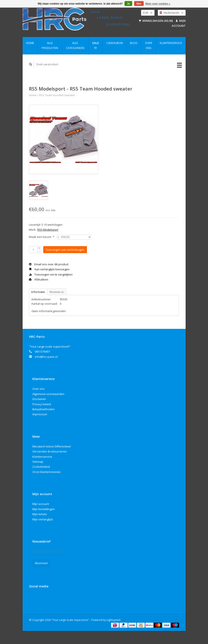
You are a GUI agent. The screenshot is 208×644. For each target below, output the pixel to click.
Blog (134, 43)
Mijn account (41, 504)
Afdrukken (39, 279)
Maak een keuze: (41, 237)
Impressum (40, 414)
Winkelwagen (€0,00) (156, 21)
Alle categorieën (75, 45)
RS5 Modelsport (48, 230)
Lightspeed (114, 620)
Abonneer (41, 563)
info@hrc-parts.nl (46, 357)
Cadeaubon (115, 43)
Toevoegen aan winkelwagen (65, 250)
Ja (128, 4)
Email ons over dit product (49, 264)
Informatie (38, 292)
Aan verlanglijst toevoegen (49, 269)
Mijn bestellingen (44, 509)
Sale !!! (96, 45)
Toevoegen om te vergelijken (51, 274)
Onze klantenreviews (47, 472)
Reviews (57, 292)
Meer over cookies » (158, 4)
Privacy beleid (42, 404)
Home (30, 43)
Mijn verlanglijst (43, 519)
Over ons (149, 45)
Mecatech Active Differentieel (52, 446)
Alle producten (50, 45)
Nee (139, 4)
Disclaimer (39, 399)
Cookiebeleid (41, 467)
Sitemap (38, 462)
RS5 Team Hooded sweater (57, 95)
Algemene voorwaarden (48, 394)
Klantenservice (171, 43)
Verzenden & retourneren (50, 451)
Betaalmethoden (43, 409)
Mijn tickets (40, 514)
